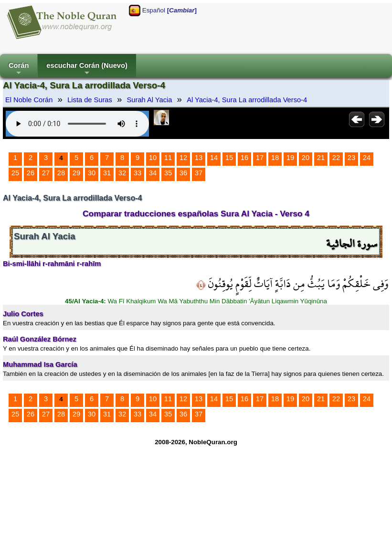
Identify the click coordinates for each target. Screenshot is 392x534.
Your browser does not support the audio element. (77, 124)
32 (122, 173)
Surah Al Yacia (150, 100)
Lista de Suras (90, 100)
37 (199, 173)
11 (168, 158)
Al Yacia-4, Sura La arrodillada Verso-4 (247, 100)
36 (183, 173)
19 (290, 158)
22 (336, 158)
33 (138, 173)
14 (214, 158)
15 (229, 158)
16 (244, 158)
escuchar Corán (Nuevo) (87, 69)
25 (15, 173)
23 (351, 158)
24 (367, 158)
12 (183, 158)
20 (306, 158)
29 (76, 173)
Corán (19, 69)
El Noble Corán (29, 100)
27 (46, 173)
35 (168, 173)
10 (153, 158)
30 (92, 173)
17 (260, 158)
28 (61, 173)
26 (31, 173)
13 (199, 158)
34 (153, 173)
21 (321, 158)
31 (107, 173)
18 (275, 158)
